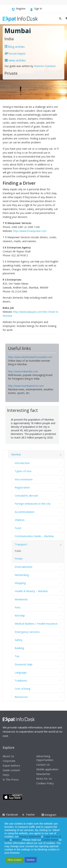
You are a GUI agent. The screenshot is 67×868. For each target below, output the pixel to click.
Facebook (12, 814)
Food (18, 528)
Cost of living (23, 689)
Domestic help (23, 664)
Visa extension (24, 479)
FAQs (6, 775)
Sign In (36, 9)
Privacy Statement (30, 837)
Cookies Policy (45, 783)
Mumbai (16, 454)
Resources (21, 697)
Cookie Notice (50, 840)
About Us (8, 756)
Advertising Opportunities (45, 758)
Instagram (49, 815)
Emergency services (27, 632)
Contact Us (43, 765)
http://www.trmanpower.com (30, 231)
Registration (22, 487)
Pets (18, 607)
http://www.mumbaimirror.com (26, 386)
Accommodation (24, 512)
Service (17, 840)
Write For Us (44, 779)
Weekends (21, 599)
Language (21, 672)
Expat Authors (11, 765)
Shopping (20, 583)
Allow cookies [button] (15, 860)
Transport (21, 544)
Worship (20, 615)
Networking (22, 575)
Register (19, 9)
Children (20, 520)
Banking (19, 648)
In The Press (11, 779)
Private (19, 559)
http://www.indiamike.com (23, 371)
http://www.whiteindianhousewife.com (30, 357)
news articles (15, 60)
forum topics (15, 54)
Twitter (30, 814)
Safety (19, 640)
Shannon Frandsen (45, 66)
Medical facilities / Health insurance (36, 624)
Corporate (9, 761)
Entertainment (23, 567)
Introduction (22, 463)
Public (18, 551)
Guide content (11, 770)
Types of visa (23, 471)
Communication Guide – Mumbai (34, 536)
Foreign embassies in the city (33, 504)
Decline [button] (31, 860)
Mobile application (47, 769)
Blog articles (15, 47)
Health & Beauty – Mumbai (31, 591)
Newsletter (43, 774)
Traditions (21, 680)
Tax (17, 656)
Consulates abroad (26, 495)
